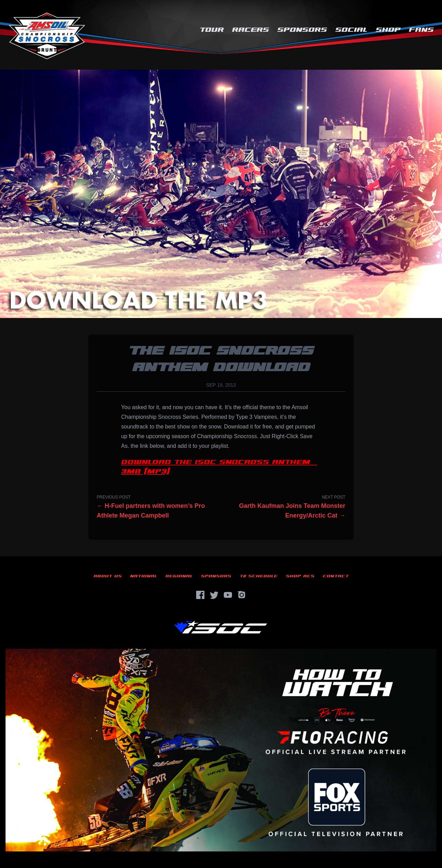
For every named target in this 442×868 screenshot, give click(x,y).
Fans (421, 30)
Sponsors (302, 30)
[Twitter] (214, 595)
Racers (251, 30)
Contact (336, 576)
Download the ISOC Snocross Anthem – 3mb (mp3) (219, 467)
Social (351, 30)
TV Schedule (259, 576)
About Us (108, 576)
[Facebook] (200, 595)
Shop (388, 30)
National (144, 576)
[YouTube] (228, 595)
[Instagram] (242, 595)
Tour (212, 30)
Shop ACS (300, 576)
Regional (179, 576)
